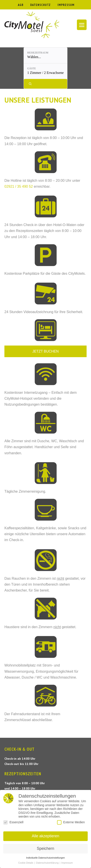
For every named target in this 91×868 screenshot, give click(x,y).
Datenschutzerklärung (48, 863)
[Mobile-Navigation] (82, 25)
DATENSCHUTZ (40, 5)
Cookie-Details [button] (26, 863)
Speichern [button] (45, 848)
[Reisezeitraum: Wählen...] (45, 55)
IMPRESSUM (66, 5)
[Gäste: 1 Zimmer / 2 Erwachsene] (45, 71)
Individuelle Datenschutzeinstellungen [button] (46, 858)
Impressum (67, 863)
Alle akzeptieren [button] (45, 836)
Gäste (32, 68)
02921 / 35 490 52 (19, 186)
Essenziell (13, 822)
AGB (21, 5)
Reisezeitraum (38, 53)
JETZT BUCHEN (46, 351)
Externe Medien (71, 822)
